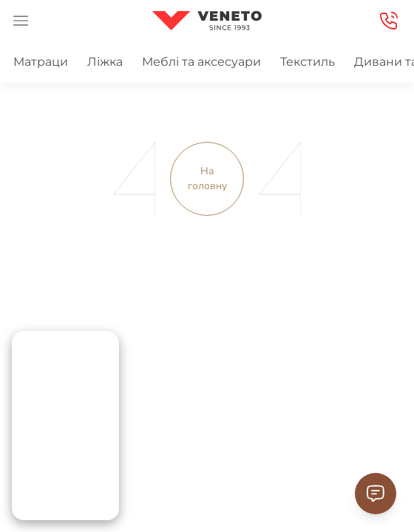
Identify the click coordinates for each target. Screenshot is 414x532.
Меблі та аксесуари (201, 62)
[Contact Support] (376, 494)
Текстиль (308, 62)
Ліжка (105, 62)
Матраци (41, 62)
